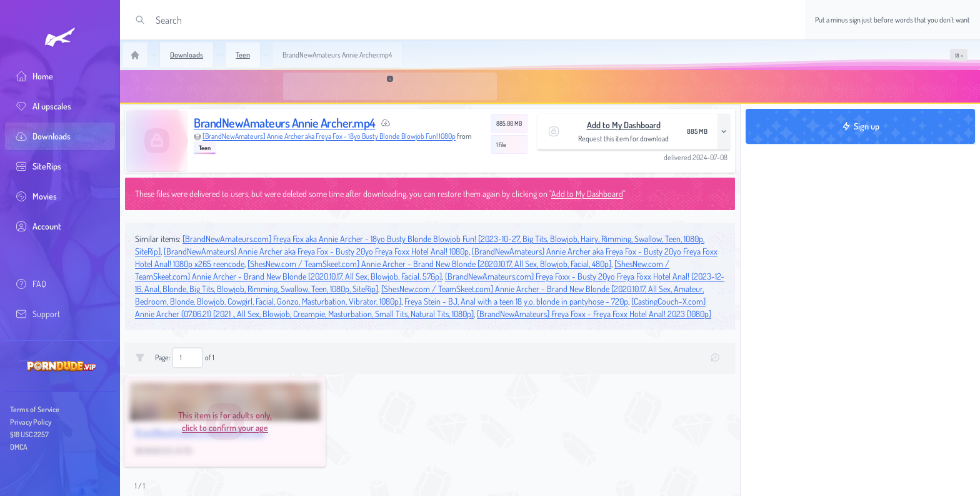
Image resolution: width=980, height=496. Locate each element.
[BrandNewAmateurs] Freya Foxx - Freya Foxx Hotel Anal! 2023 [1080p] (594, 314)
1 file (501, 144)
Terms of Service (35, 409)
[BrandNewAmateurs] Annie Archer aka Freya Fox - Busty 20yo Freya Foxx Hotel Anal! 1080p (316, 251)
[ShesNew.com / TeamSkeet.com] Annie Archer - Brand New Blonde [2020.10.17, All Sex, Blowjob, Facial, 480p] (429, 264)
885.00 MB (509, 123)
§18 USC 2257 (29, 434)
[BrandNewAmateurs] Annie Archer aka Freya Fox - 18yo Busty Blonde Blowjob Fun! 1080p (329, 136)
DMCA (19, 447)
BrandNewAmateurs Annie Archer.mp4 (285, 123)
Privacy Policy (31, 422)
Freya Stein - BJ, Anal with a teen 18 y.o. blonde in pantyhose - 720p (516, 301)
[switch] (959, 55)
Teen (205, 148)
